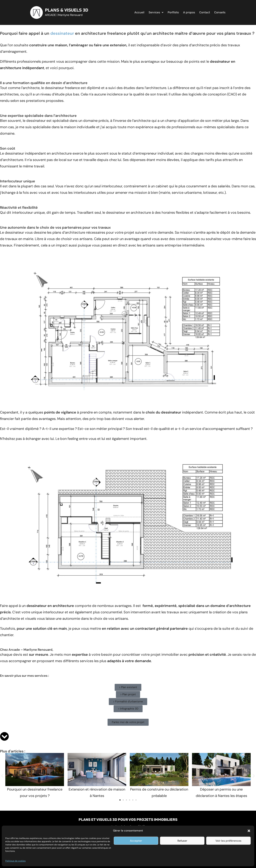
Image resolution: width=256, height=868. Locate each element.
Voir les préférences (228, 841)
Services (156, 12)
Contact (205, 12)
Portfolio (173, 12)
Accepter (136, 841)
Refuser (182, 841)
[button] (249, 831)
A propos (189, 12)
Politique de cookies (15, 861)
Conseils (220, 12)
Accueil (139, 12)
